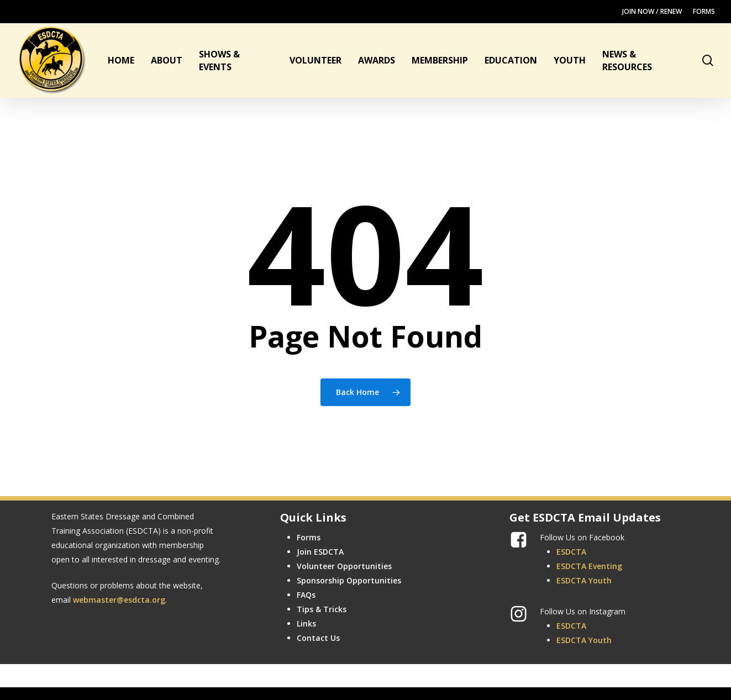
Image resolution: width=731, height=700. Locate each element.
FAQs (306, 595)
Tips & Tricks (322, 609)
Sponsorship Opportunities (349, 580)
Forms (309, 537)
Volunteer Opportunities (344, 566)
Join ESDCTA (320, 552)
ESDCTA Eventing (589, 566)
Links (306, 623)
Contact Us (318, 638)
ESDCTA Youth (584, 580)
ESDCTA (571, 552)
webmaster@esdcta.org (119, 600)
